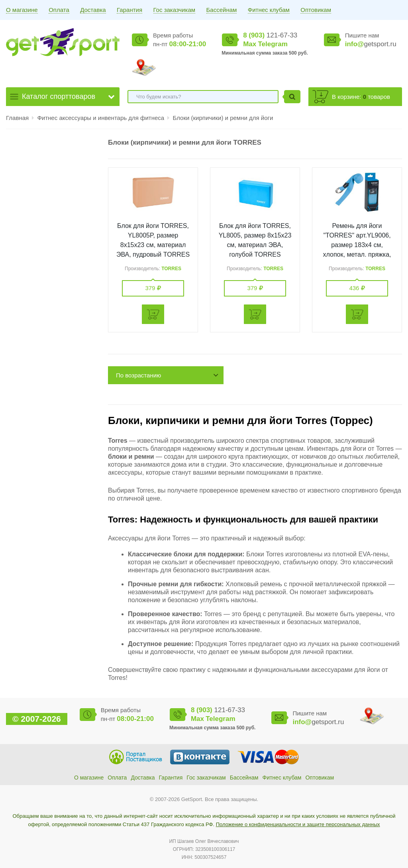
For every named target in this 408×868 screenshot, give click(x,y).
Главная (17, 118)
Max (250, 44)
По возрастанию (138, 375)
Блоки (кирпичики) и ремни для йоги (223, 118)
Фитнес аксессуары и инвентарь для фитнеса (101, 118)
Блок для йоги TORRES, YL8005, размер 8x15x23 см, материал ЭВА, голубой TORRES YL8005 (255, 245)
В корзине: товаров (361, 97)
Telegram (273, 44)
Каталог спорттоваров (59, 96)
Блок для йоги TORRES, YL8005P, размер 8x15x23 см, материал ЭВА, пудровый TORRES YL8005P (153, 245)
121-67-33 (270, 35)
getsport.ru (371, 44)
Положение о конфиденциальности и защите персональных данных (298, 824)
